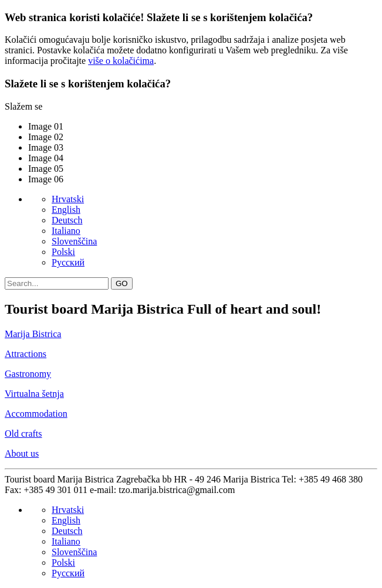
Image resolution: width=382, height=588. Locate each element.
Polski (63, 252)
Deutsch (67, 220)
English (66, 210)
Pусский (68, 262)
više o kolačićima (121, 61)
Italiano (66, 231)
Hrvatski (68, 199)
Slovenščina (74, 241)
